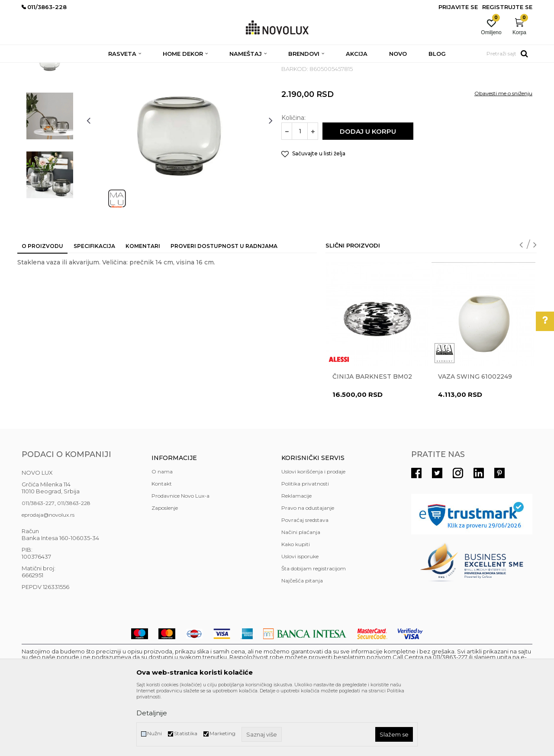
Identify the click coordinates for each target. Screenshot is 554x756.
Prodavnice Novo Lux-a (180, 558)
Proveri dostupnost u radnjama (224, 309)
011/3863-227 (38, 566)
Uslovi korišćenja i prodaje (313, 534)
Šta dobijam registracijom (314, 631)
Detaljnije (152, 713)
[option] (50, 120)
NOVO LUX (36, 68)
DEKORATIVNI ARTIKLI (159, 68)
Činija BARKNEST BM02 (372, 439)
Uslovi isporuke (300, 619)
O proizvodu (42, 309)
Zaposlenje (165, 571)
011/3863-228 (74, 566)
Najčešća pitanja (302, 643)
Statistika (186, 733)
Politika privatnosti (305, 546)
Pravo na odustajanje (308, 571)
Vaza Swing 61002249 (475, 439)
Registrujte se (507, 7)
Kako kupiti (296, 607)
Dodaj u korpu (368, 194)
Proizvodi (68, 68)
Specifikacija (94, 309)
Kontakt (162, 546)
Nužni (155, 733)
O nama (162, 534)
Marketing (222, 733)
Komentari (143, 309)
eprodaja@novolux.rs (48, 577)
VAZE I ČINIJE (212, 68)
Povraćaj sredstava (305, 583)
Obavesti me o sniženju (503, 156)
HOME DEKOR (105, 68)
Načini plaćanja (301, 595)
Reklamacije (296, 558)
